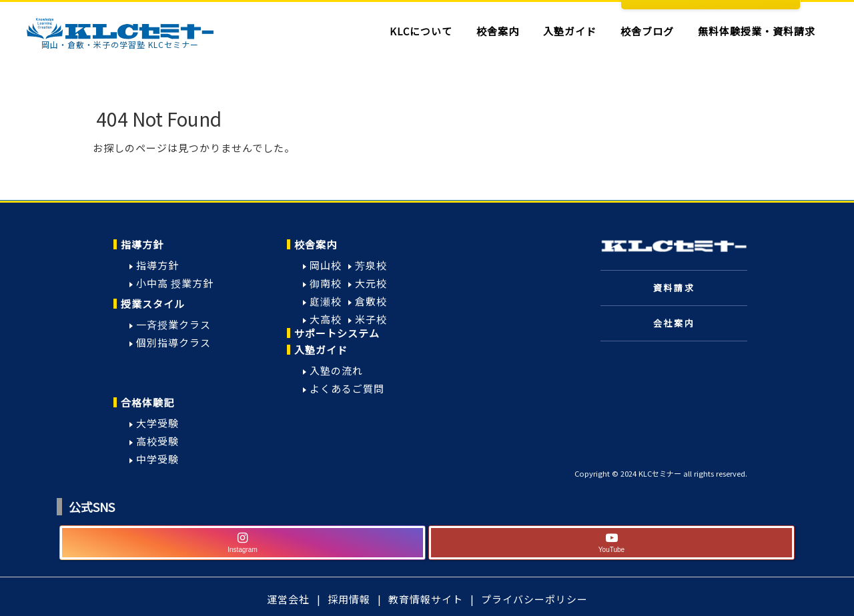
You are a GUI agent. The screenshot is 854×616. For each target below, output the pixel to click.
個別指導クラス (173, 342)
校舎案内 (316, 244)
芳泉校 (371, 265)
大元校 (371, 283)
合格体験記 (147, 402)
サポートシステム (337, 333)
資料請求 (674, 288)
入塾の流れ (336, 370)
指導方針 (142, 244)
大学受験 (157, 423)
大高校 (326, 319)
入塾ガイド (321, 350)
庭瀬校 (326, 301)
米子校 (371, 319)
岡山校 (326, 265)
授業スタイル (153, 304)
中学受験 (157, 459)
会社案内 (674, 323)
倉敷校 (371, 301)
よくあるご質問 (347, 388)
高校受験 (157, 441)
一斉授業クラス (173, 324)
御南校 (326, 283)
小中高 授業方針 (175, 283)
